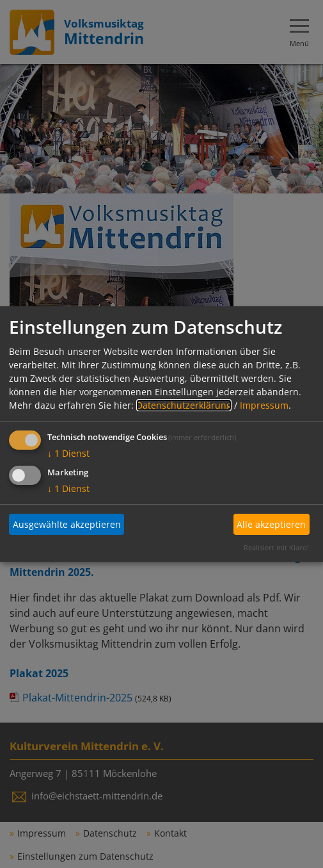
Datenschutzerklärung (184, 405)
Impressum (264, 405)
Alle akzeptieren (271, 524)
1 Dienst (68, 453)
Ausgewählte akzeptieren (67, 524)
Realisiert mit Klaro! (276, 547)
